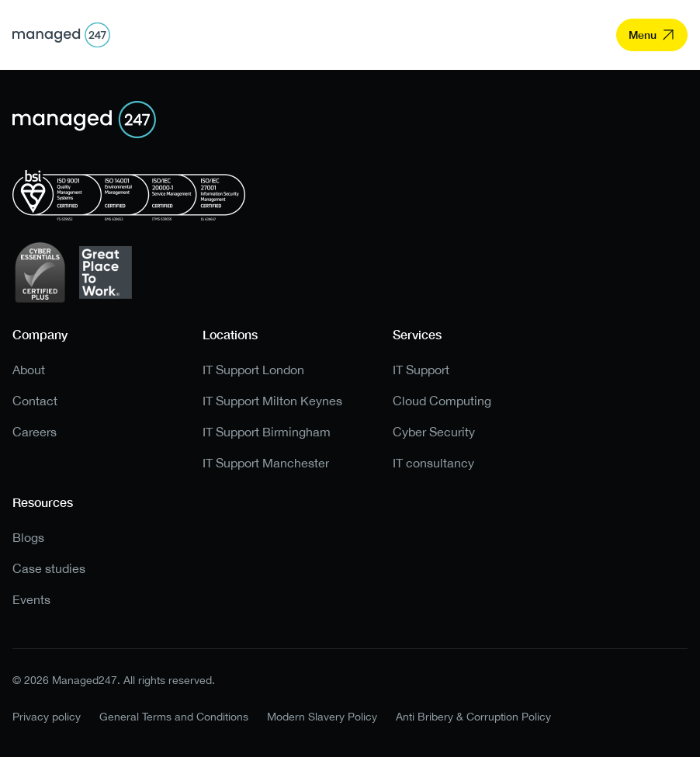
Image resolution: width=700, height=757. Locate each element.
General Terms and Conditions (174, 717)
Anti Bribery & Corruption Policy (473, 717)
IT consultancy (433, 463)
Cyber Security (434, 432)
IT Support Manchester (266, 463)
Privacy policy (47, 717)
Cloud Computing (442, 401)
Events (31, 600)
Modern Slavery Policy (322, 717)
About (29, 370)
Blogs (28, 538)
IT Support (421, 370)
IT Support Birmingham (267, 432)
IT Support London (253, 370)
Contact (35, 401)
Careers (35, 432)
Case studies (49, 569)
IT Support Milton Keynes (272, 401)
